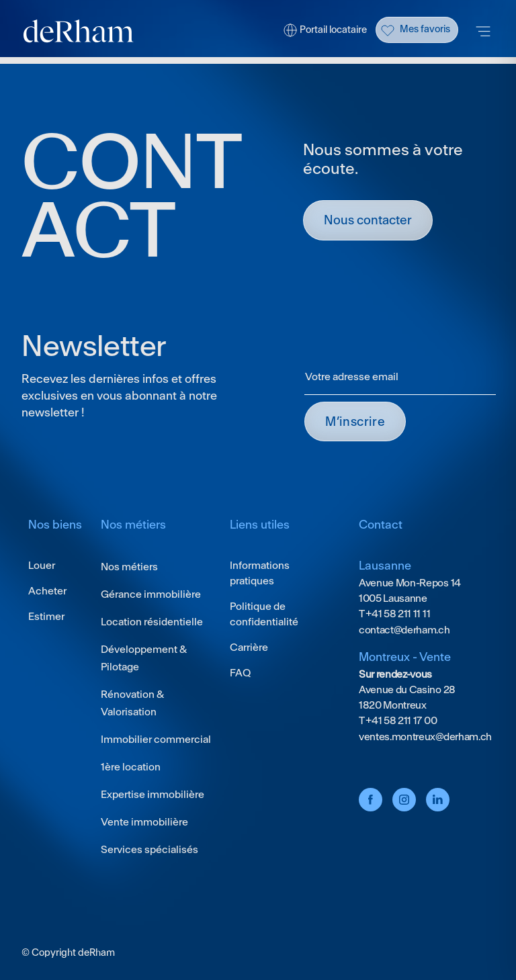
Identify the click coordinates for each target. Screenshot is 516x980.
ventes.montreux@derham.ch (425, 737)
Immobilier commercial (156, 739)
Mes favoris (425, 29)
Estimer (46, 616)
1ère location (131, 767)
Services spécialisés (149, 849)
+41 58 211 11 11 (397, 614)
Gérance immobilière (151, 594)
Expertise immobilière (153, 794)
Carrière (249, 647)
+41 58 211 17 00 (401, 720)
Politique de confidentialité (264, 614)
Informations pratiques (260, 573)
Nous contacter (368, 220)
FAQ (240, 673)
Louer (42, 565)
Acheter (47, 591)
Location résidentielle (152, 622)
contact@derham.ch (404, 630)
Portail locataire (333, 30)
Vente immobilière (144, 822)
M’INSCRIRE (355, 421)
